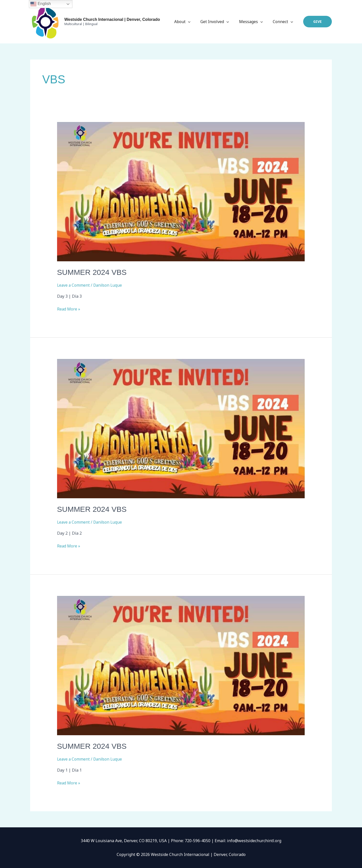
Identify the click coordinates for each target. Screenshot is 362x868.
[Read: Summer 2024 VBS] (181, 191)
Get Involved (220, 22)
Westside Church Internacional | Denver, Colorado (112, 19)
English (41, 4)
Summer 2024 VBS (92, 272)
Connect (284, 22)
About (189, 22)
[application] (195, 22)
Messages (254, 22)
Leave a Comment (74, 285)
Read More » (69, 309)
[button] (318, 22)
